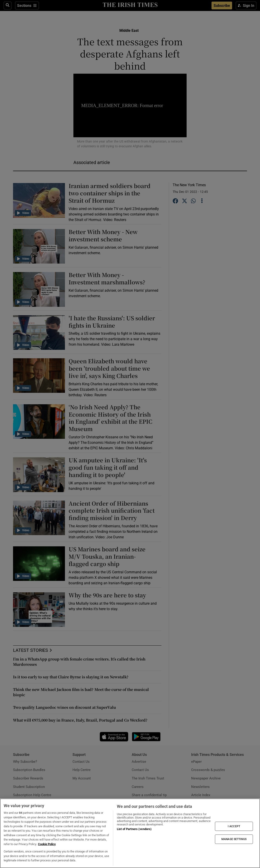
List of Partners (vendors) (134, 829)
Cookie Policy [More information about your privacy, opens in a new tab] (47, 844)
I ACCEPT (234, 826)
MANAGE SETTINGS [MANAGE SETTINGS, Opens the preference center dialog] (234, 839)
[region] (130, 833)
